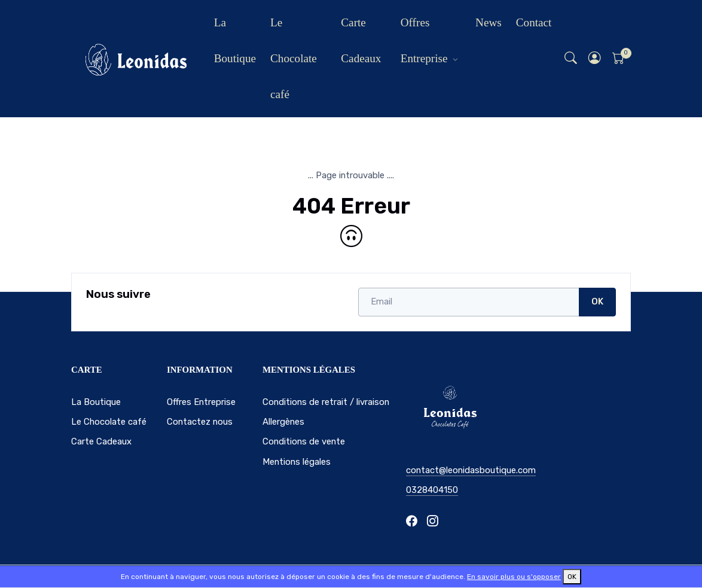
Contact (534, 22)
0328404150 (432, 490)
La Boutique (235, 40)
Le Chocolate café (294, 58)
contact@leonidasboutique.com (471, 470)
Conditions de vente (304, 441)
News (489, 22)
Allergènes (283, 422)
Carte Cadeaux (361, 40)
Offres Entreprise (424, 40)
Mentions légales (297, 462)
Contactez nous (200, 422)
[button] (595, 59)
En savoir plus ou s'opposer (514, 577)
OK (597, 301)
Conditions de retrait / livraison (326, 402)
